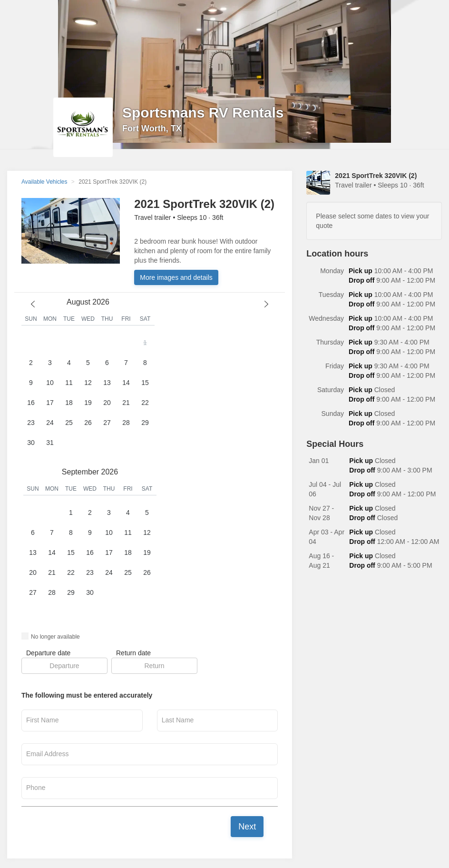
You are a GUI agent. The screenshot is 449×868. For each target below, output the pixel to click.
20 (107, 403)
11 (69, 383)
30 (31, 443)
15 (145, 383)
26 (88, 423)
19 (88, 403)
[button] (88, 393)
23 (31, 423)
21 (126, 403)
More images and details (176, 277)
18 (69, 403)
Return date (133, 653)
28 (126, 423)
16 (31, 403)
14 (126, 383)
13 (107, 383)
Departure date (48, 653)
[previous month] (33, 304)
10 (50, 383)
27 (107, 423)
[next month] (266, 304)
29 (145, 423)
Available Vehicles (44, 182)
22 (145, 403)
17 (50, 403)
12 (88, 383)
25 (69, 423)
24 (50, 423)
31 (50, 443)
